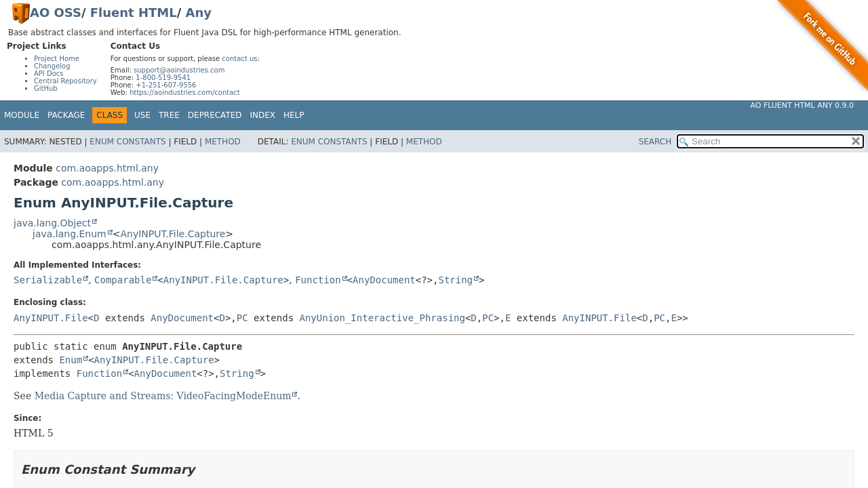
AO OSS (56, 13)
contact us (239, 59)
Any (199, 13)
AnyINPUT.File (51, 318)
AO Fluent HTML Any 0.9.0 (802, 105)
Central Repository (65, 81)
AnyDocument (384, 280)
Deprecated (215, 115)
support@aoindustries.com (179, 70)
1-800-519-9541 (163, 78)
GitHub (46, 88)
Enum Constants (127, 142)
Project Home (57, 59)
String (455, 280)
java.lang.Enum (70, 234)
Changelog (52, 66)
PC (242, 318)
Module (22, 115)
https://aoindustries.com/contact (185, 93)
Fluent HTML (134, 13)
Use (142, 115)
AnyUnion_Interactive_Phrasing (382, 318)
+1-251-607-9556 (166, 85)
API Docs (49, 74)
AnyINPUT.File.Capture (173, 234)
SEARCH (655, 142)
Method (223, 142)
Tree (169, 115)
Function (318, 280)
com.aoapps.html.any (107, 168)
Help (294, 115)
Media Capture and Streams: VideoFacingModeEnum (163, 396)
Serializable (48, 280)
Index (263, 115)
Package (66, 115)
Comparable (123, 280)
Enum (71, 360)
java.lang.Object (52, 223)
